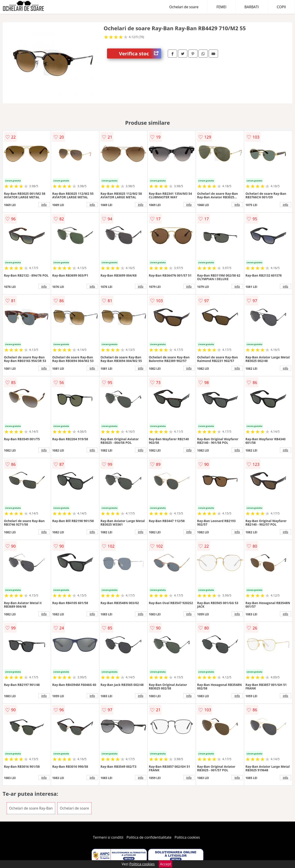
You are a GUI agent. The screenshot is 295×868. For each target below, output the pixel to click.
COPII (281, 7)
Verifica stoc (140, 53)
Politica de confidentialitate (149, 837)
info (44, 205)
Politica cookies (187, 837)
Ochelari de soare (184, 7)
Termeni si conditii (108, 837)
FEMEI (221, 7)
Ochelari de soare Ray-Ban (31, 808)
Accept (166, 864)
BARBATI (252, 7)
